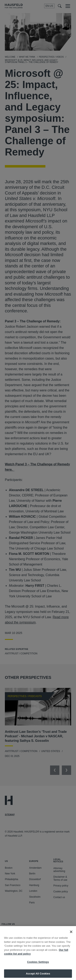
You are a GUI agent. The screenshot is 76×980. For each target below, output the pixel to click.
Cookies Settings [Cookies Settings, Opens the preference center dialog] (38, 964)
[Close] (71, 934)
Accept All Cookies (38, 975)
